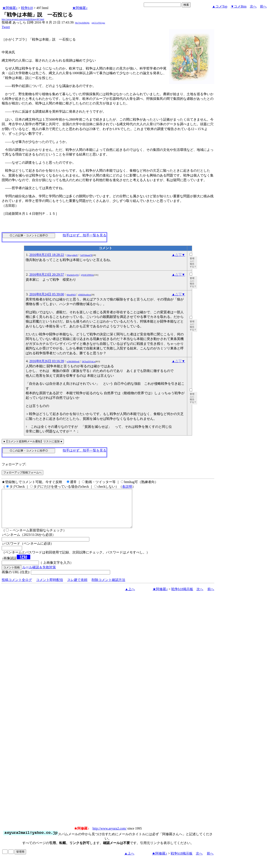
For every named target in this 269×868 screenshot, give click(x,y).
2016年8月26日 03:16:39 (47, 361)
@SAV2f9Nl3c (87, 275)
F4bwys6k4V (72, 255)
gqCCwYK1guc (98, 23)
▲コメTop (220, 6)
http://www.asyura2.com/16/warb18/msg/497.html (23, 19)
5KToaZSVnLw (89, 362)
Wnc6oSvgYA (73, 275)
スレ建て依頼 (77, 587)
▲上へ (130, 597)
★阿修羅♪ (10, 8)
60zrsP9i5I (71, 295)
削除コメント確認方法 (108, 587)
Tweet (6, 27)
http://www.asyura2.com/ (109, 836)
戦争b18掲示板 (182, 597)
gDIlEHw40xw (84, 295)
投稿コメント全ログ (17, 587)
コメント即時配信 (50, 587)
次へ (253, 6)
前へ (263, 6)
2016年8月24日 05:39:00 (47, 294)
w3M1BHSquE (73, 362)
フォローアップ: (14, 464)
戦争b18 (27, 8)
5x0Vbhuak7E (86, 255)
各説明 (127, 487)
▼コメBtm (239, 6)
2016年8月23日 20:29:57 (47, 275)
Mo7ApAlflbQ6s (82, 23)
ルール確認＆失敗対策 (39, 575)
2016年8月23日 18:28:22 (47, 255)
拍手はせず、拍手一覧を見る (84, 235)
